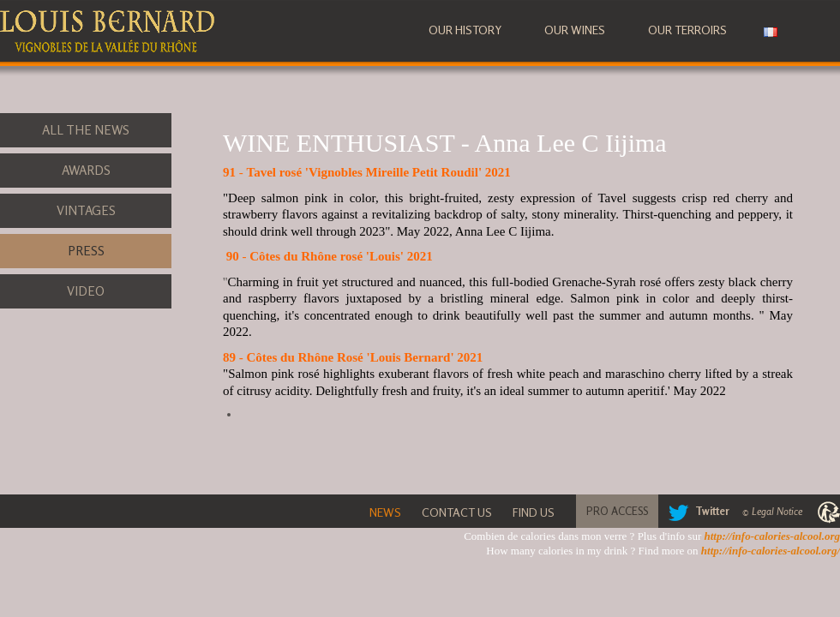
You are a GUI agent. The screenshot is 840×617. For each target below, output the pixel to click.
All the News (86, 130)
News (385, 512)
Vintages (86, 210)
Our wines (575, 30)
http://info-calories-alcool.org (772, 536)
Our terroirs (687, 30)
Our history (465, 30)
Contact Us (457, 512)
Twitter (696, 511)
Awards (86, 170)
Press (86, 251)
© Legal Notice (772, 511)
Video (86, 291)
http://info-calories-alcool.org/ (771, 551)
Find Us (534, 512)
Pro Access (617, 511)
